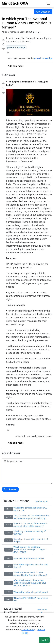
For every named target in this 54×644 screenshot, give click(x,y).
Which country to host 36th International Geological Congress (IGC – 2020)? (30, 550)
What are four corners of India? (29, 559)
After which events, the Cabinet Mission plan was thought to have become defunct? (30, 583)
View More (41, 501)
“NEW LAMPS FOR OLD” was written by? (31, 599)
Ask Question (43, 12)
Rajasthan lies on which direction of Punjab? (31, 540)
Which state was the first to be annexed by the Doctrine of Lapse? (30, 574)
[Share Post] (39, 32)
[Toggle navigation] (48, 3)
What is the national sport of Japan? (31, 592)
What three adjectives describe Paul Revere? (31, 566)
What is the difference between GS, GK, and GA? (30, 509)
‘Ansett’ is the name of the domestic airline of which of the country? (31, 525)
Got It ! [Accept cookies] (44, 640)
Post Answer (10, 489)
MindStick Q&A (15, 3)
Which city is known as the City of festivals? (29, 533)
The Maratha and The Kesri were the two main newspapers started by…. (31, 517)
